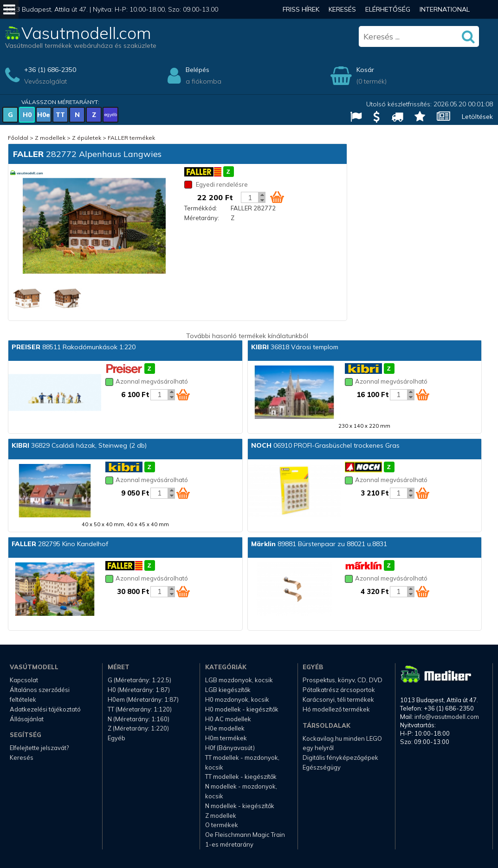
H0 (27, 115)
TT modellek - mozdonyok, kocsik (242, 762)
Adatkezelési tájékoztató (45, 709)
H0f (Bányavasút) (230, 748)
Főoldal (18, 138)
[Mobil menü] (9, 9)
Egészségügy (322, 767)
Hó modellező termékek (336, 709)
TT (60, 115)
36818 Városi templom (295, 347)
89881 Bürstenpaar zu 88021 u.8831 (319, 544)
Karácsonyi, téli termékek (338, 699)
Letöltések (477, 117)
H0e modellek (225, 728)
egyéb (111, 114)
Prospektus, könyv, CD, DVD (343, 680)
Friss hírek (301, 9)
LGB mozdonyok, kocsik (239, 680)
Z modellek (50, 138)
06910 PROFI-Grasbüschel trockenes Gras (325, 445)
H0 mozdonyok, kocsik (237, 699)
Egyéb (116, 738)
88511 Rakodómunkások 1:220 (74, 347)
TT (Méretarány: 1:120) (140, 709)
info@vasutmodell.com (447, 717)
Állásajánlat (27, 719)
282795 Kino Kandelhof (60, 544)
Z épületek (87, 138)
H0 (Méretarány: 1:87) (139, 690)
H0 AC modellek (228, 719)
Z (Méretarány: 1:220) (138, 728)
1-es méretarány (229, 844)
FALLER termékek (131, 138)
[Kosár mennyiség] (250, 197)
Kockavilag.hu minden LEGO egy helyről (342, 743)
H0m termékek (226, 738)
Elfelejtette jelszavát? (39, 748)
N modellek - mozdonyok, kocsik (241, 791)
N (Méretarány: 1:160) (139, 719)
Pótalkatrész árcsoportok (339, 690)
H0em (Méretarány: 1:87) (143, 699)
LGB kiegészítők (228, 690)
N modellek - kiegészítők (240, 806)
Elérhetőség (388, 9)
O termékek (222, 825)
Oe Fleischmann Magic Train (245, 835)
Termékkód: (201, 208)
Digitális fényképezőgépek (340, 757)
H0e (44, 115)
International (445, 9)
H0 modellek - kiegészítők (242, 709)
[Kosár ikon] (277, 197)
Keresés (342, 9)
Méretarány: (202, 218)
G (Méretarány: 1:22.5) (139, 680)
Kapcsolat (24, 680)
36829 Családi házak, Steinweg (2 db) (79, 445)
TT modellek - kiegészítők (241, 777)
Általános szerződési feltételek (40, 695)
